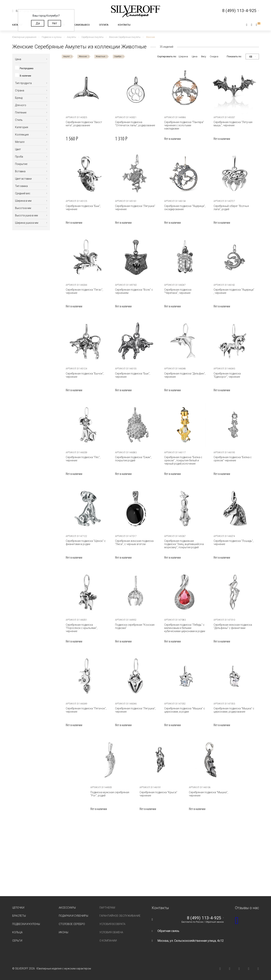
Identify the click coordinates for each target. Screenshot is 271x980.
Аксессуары (67, 908)
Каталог (18, 25)
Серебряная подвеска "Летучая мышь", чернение (233, 124)
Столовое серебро (72, 924)
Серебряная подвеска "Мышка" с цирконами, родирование (234, 710)
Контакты (124, 25)
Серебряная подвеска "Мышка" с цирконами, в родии (185, 710)
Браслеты (19, 916)
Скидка (214, 56)
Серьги (17, 941)
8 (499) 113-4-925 (204, 918)
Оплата (104, 25)
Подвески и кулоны (26, 924)
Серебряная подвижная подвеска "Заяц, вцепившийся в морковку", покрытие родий (184, 544)
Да (38, 23)
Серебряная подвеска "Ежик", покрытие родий (133, 459)
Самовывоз (82, 25)
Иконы (63, 932)
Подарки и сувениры (73, 916)
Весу (204, 56)
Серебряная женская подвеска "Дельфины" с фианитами (233, 626)
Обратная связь (168, 931)
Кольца (17, 932)
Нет (55, 23)
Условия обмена (111, 932)
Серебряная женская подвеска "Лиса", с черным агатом (134, 542)
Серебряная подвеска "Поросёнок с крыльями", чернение (82, 628)
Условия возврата (112, 924)
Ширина (183, 56)
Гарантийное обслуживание (120, 916)
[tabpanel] (86, 90)
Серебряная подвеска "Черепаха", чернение (178, 291)
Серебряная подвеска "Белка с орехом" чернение (233, 459)
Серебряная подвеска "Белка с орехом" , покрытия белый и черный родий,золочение (183, 460)
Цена (195, 56)
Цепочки (18, 908)
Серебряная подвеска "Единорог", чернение (227, 375)
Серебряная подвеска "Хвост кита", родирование (84, 124)
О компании (108, 941)
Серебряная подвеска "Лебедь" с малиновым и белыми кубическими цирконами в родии (185, 628)
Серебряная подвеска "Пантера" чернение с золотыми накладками (184, 125)
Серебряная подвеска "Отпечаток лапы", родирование (135, 124)
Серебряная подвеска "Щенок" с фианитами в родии (86, 542)
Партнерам (107, 908)
